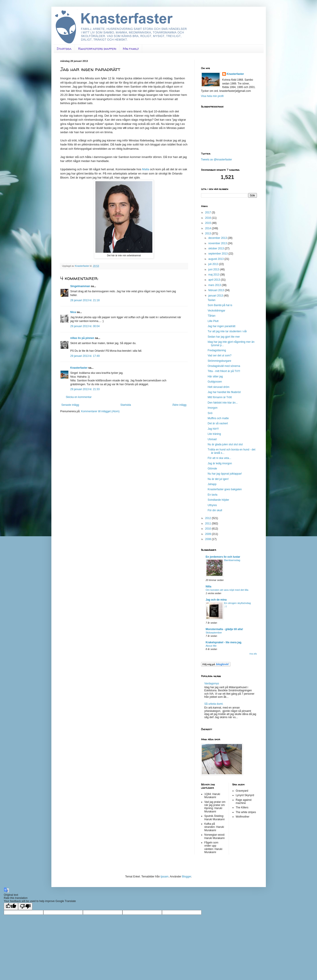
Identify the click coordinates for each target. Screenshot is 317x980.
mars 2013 (215, 285)
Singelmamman (80, 286)
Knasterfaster (79, 368)
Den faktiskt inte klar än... (223, 403)
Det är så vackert (218, 423)
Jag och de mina (216, 600)
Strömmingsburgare (219, 361)
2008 (208, 539)
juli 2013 (214, 264)
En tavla (212, 495)
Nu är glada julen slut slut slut (225, 444)
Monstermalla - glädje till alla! (224, 629)
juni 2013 (214, 269)
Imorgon (212, 408)
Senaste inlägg (70, 405)
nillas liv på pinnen (82, 338)
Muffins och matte (218, 418)
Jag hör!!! (213, 429)
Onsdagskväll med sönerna (224, 366)
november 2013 (218, 243)
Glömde (212, 469)
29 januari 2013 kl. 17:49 (85, 356)
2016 (208, 218)
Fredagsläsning (217, 350)
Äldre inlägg (179, 405)
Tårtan (211, 316)
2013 (208, 233)
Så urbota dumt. (214, 704)
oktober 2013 (216, 248)
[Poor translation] (25, 906)
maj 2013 (214, 275)
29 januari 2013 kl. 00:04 (85, 326)
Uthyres (212, 505)
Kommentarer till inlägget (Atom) (100, 411)
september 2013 (218, 254)
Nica (73, 312)
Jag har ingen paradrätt (221, 326)
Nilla (209, 587)
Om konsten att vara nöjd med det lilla (227, 590)
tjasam (165, 877)
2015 (208, 223)
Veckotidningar (216, 311)
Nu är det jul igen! (218, 479)
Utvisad (212, 439)
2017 (208, 212)
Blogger (187, 877)
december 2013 (218, 238)
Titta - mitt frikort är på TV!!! (224, 371)
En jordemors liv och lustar (223, 557)
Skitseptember (214, 633)
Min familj (131, 49)
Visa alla (253, 654)
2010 (208, 529)
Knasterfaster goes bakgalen (225, 489)
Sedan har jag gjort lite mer (224, 337)
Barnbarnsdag (232, 560)
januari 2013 (216, 296)
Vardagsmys (212, 683)
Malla (146, 169)
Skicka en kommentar (79, 397)
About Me (211, 646)
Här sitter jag (215, 376)
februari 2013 (216, 290)
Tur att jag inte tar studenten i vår (227, 331)
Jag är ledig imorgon (220, 463)
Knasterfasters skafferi (97, 49)
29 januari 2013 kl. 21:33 (85, 389)
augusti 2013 (216, 259)
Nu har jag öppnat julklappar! (225, 474)
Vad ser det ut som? (219, 355)
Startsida (64, 49)
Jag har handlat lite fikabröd (224, 392)
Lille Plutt (213, 321)
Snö (210, 413)
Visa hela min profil (212, 96)
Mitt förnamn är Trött (220, 397)
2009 (208, 534)
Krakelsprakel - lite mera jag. (224, 642)
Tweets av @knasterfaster (217, 160)
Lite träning (214, 434)
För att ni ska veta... (219, 458)
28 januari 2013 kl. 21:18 (85, 300)
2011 (208, 524)
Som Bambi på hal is (220, 305)
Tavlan (211, 300)
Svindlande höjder (218, 500)
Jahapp (212, 484)
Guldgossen (215, 382)
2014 (208, 228)
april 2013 (214, 280)
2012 (208, 518)
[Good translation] (11, 906)
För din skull (215, 510)
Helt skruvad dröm (218, 387)
